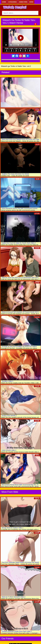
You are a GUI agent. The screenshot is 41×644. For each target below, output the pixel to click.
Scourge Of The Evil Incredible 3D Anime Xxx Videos (19, 347)
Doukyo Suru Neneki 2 (9, 416)
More (31, 2)
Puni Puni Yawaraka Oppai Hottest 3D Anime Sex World (20, 562)
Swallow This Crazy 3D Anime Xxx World (15, 174)
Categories (12, 2)
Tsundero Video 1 (7, 381)
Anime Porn (23, 2)
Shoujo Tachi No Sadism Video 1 (12, 528)
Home (4, 2)
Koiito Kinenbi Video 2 (9, 450)
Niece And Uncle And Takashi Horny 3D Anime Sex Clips (20, 139)
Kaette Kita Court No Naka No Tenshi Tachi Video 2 (19, 243)
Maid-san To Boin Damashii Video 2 (13, 597)
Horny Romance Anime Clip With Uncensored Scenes (19, 208)
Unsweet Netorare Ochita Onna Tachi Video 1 (17, 631)
